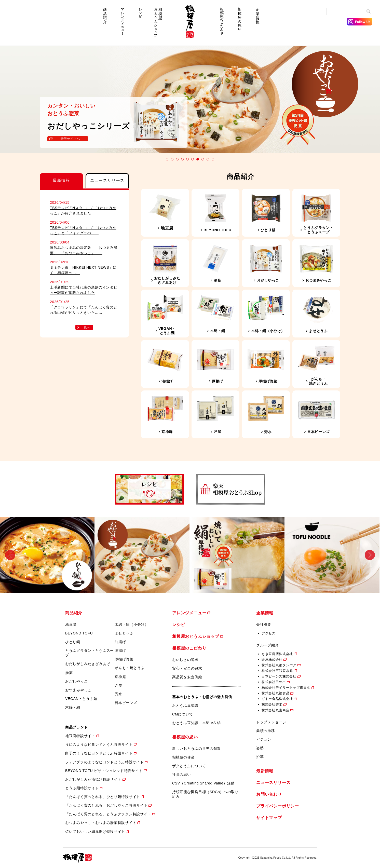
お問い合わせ (269, 794)
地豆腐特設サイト (80, 736)
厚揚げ (120, 650)
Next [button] (370, 555)
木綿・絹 (73, 707)
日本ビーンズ (126, 703)
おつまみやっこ (78, 690)
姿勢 (260, 748)
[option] (47, 555)
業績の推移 (266, 731)
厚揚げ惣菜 (124, 659)
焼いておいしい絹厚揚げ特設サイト (95, 832)
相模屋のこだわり (222, 25)
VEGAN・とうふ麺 (81, 699)
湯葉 (69, 673)
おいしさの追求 (185, 660)
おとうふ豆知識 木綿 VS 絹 (196, 723)
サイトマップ (269, 818)
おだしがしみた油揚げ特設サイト (93, 779)
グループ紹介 (267, 645)
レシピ (140, 25)
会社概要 (264, 625)
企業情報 (257, 25)
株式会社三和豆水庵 (277, 671)
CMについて (183, 714)
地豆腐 (71, 625)
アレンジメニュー (123, 25)
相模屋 (190, 25)
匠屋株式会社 (272, 660)
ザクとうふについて (189, 766)
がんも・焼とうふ (130, 668)
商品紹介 (105, 25)
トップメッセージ (271, 722)
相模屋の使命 (183, 757)
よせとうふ (124, 633)
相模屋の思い (240, 25)
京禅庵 (120, 677)
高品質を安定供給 (187, 677)
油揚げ (120, 642)
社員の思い (182, 775)
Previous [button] (10, 555)
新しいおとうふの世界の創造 (196, 749)
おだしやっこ (76, 681)
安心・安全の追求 (187, 668)
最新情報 (265, 771)
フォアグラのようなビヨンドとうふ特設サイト (105, 762)
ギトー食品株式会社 (277, 699)
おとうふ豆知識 (185, 706)
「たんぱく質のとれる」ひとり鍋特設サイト (103, 797)
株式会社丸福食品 (275, 693)
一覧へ (85, 327)
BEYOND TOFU (79, 633)
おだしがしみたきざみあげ (88, 664)
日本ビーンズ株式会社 (279, 676)
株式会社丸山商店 (275, 710)
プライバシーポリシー (278, 806)
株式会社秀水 (272, 704)
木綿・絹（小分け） (131, 625)
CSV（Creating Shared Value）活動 (203, 783)
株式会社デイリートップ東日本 (286, 688)
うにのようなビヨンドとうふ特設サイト (99, 744)
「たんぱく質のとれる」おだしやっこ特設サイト (106, 805)
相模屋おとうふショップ (158, 25)
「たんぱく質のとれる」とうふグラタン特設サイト (108, 814)
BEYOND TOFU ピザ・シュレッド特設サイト (104, 771)
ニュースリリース (273, 783)
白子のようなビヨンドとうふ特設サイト (99, 753)
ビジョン (264, 739)
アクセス (269, 633)
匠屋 (118, 685)
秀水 (118, 694)
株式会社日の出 (274, 682)
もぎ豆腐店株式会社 (277, 654)
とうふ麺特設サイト (82, 788)
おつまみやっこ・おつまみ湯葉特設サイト (101, 823)
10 (213, 159)
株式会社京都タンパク (279, 665)
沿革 (260, 757)
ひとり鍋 (73, 642)
